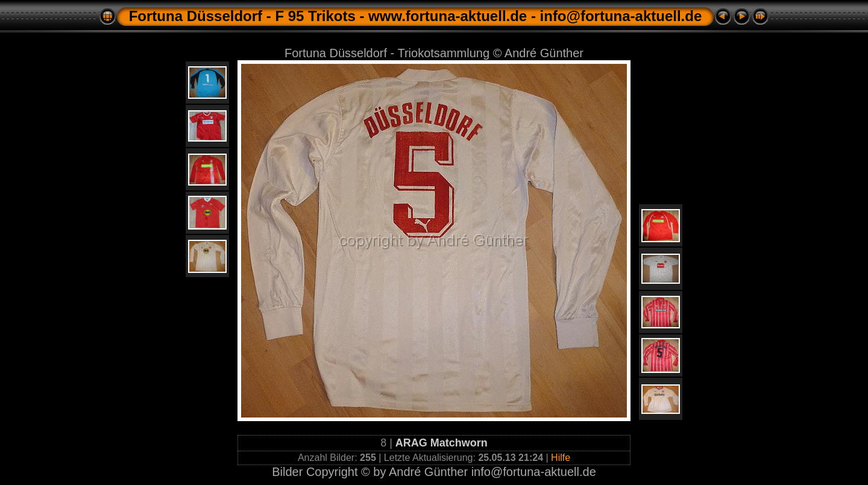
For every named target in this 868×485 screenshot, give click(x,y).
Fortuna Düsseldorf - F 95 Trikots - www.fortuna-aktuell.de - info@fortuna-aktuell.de (416, 16)
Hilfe (561, 458)
